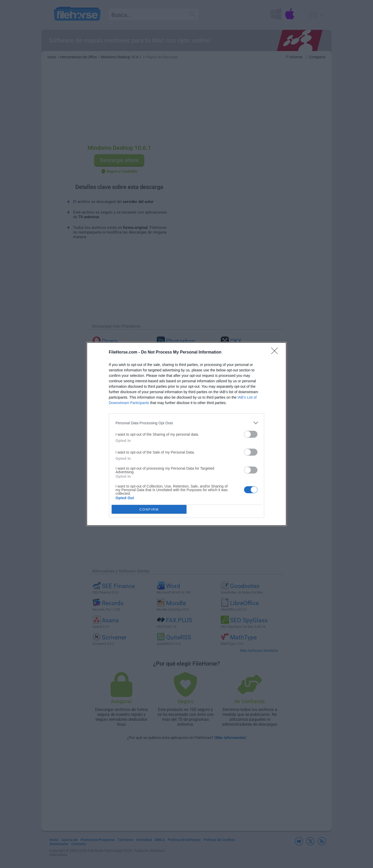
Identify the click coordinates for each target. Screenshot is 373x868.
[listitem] (187, 423)
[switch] (251, 434)
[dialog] (187, 434)
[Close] (276, 352)
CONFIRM (149, 509)
